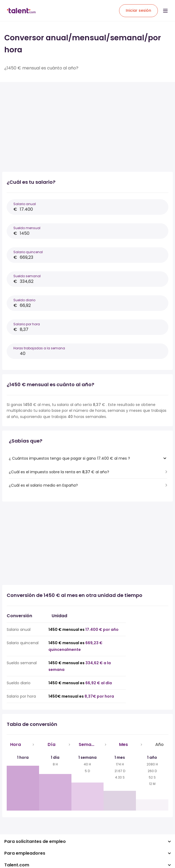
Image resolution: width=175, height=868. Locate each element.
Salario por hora (27, 324)
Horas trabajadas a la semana (39, 348)
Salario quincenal (28, 252)
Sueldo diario (24, 300)
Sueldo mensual (27, 228)
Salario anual (25, 204)
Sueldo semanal (27, 276)
